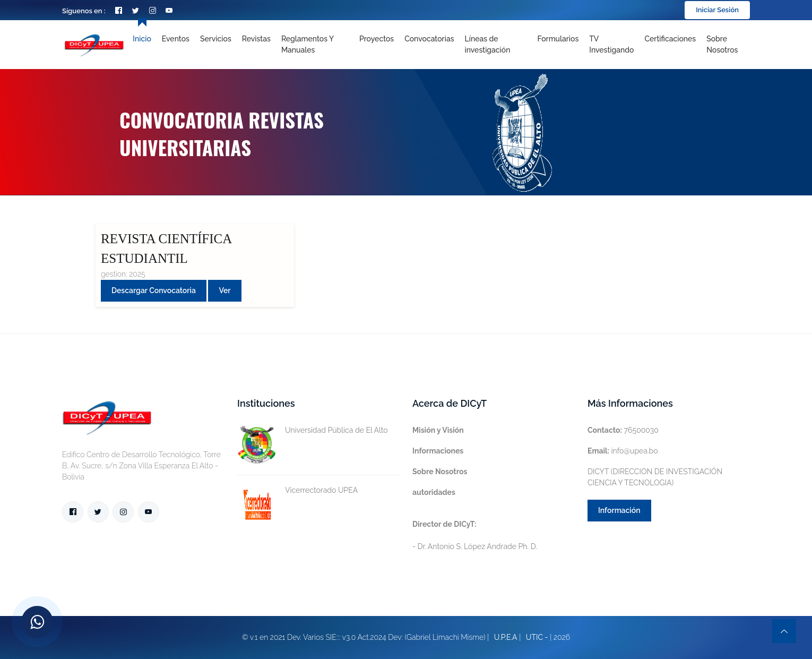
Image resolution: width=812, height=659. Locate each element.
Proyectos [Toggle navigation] (377, 39)
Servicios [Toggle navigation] (216, 39)
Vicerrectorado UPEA (297, 490)
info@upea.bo (623, 451)
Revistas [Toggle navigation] (256, 39)
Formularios (558, 39)
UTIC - (537, 637)
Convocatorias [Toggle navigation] (429, 39)
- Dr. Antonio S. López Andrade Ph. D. (475, 535)
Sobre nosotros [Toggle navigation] (722, 44)
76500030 (623, 430)
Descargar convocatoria (154, 290)
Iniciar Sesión (717, 10)
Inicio (142, 39)
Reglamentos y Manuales (308, 44)
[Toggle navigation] (495, 45)
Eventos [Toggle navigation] (176, 39)
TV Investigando (611, 44)
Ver (224, 290)
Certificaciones (671, 39)
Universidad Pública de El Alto (313, 430)
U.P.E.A (506, 637)
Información (619, 510)
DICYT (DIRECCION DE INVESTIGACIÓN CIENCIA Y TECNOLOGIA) (655, 477)
